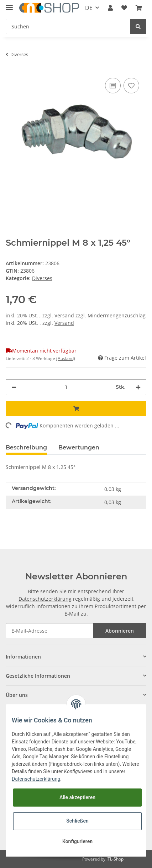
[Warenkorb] (139, 8)
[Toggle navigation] (9, 4)
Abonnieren (120, 631)
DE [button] (89, 8)
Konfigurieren (77, 841)
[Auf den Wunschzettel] (131, 86)
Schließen (77, 821)
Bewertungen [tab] (79, 447)
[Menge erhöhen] (138, 387)
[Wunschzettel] (124, 8)
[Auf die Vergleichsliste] (113, 86)
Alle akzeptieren (77, 797)
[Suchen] (68, 26)
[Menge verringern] (14, 387)
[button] (110, 8)
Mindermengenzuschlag (117, 315)
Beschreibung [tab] (26, 447)
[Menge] (66, 387)
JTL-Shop (115, 859)
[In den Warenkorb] (76, 408)
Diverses (42, 278)
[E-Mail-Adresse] (49, 631)
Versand (65, 315)
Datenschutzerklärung (45, 599)
